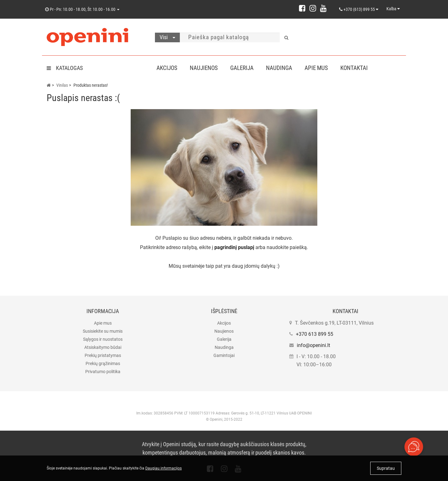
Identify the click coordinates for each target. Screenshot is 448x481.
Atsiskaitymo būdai (103, 347)
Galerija (244, 68)
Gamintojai (224, 355)
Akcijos (167, 68)
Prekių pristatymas (103, 355)
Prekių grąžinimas (103, 363)
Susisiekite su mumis (103, 331)
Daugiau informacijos (163, 468)
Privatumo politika (103, 372)
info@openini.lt (313, 345)
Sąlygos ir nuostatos (103, 339)
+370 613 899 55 (315, 334)
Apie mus (321, 68)
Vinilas (62, 85)
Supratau (386, 468)
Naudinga (283, 68)
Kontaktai (360, 68)
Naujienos (205, 68)
